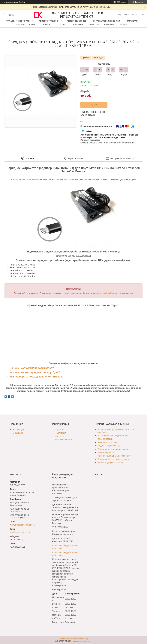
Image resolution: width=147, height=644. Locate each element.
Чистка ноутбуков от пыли (110, 463)
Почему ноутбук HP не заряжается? (32, 368)
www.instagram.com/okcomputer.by (23, 525)
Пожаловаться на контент (81, 641)
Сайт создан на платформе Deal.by (74, 638)
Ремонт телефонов (77, 21)
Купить (94, 105)
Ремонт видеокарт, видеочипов (113, 449)
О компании (18, 433)
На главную (18, 430)
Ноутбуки (109, 25)
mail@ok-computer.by (20, 532)
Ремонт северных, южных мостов (114, 459)
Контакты (78, 25)
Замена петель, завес (108, 442)
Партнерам (132, 21)
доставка (68, 180)
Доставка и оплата (26, 25)
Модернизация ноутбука (109, 446)
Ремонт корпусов (106, 452)
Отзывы (62, 25)
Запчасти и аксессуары (18, 21)
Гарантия (46, 25)
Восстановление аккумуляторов (113, 436)
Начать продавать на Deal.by (13, 2)
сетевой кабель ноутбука (112, 293)
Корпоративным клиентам (106, 21)
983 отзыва (122, 2)
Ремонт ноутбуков (49, 21)
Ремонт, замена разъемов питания (114, 456)
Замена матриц (105, 439)
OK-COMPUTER (30, 180)
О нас (92, 25)
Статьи (124, 25)
